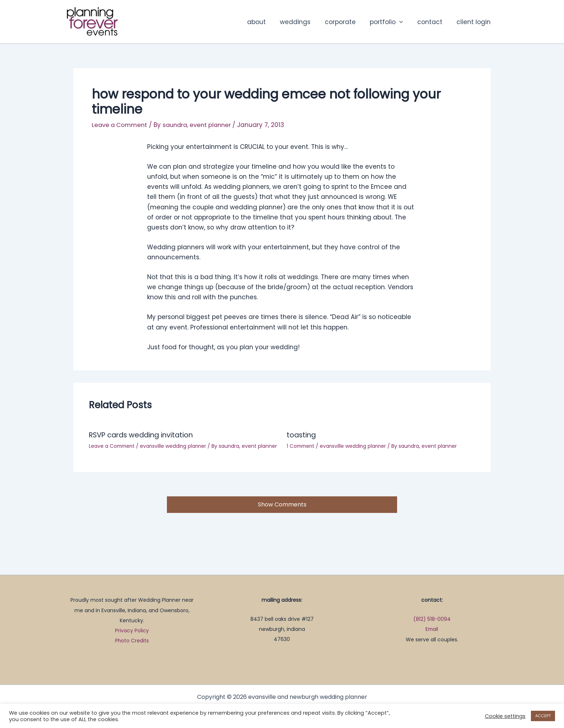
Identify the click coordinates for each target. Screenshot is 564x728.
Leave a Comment (121, 125)
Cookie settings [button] (505, 716)
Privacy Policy (132, 631)
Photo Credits (132, 641)
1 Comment (301, 446)
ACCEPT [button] (543, 716)
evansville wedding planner (176, 446)
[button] (404, 22)
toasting (302, 434)
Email (432, 629)
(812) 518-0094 (432, 619)
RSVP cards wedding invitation (144, 434)
